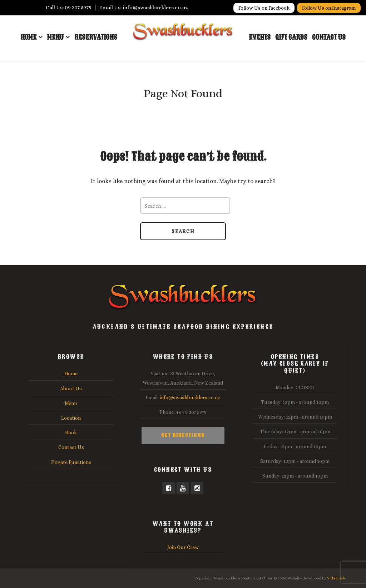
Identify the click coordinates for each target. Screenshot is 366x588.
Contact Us (329, 37)
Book (71, 433)
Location (71, 418)
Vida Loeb (336, 578)
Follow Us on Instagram (329, 8)
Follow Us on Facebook (264, 8)
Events (260, 37)
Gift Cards (291, 37)
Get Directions (183, 436)
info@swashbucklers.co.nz (190, 397)
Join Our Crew (183, 547)
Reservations (96, 37)
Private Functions (71, 462)
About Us (71, 389)
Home (28, 37)
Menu (55, 37)
